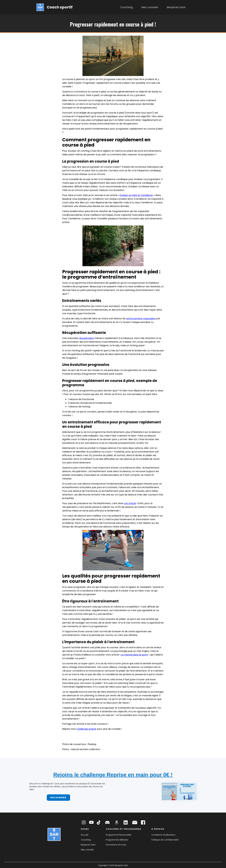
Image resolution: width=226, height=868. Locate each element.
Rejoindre (58, 797)
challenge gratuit (86, 729)
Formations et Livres (116, 845)
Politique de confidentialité (165, 840)
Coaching (126, 7)
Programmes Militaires (117, 840)
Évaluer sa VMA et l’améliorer (136, 195)
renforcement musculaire (141, 319)
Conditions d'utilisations (163, 835)
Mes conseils (150, 7)
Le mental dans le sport (134, 655)
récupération (86, 338)
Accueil (85, 835)
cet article (130, 503)
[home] (54, 7)
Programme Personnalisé (119, 835)
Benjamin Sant (176, 7)
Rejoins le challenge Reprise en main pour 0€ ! (113, 775)
